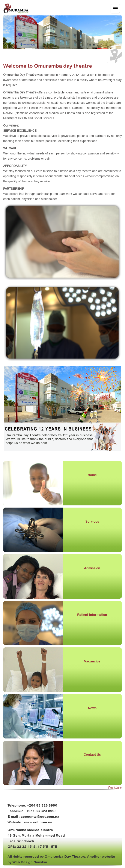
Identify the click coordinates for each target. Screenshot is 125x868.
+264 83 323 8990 (42, 805)
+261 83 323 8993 (41, 811)
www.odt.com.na (38, 822)
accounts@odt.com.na (40, 816)
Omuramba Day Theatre (65, 856)
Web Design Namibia (30, 862)
